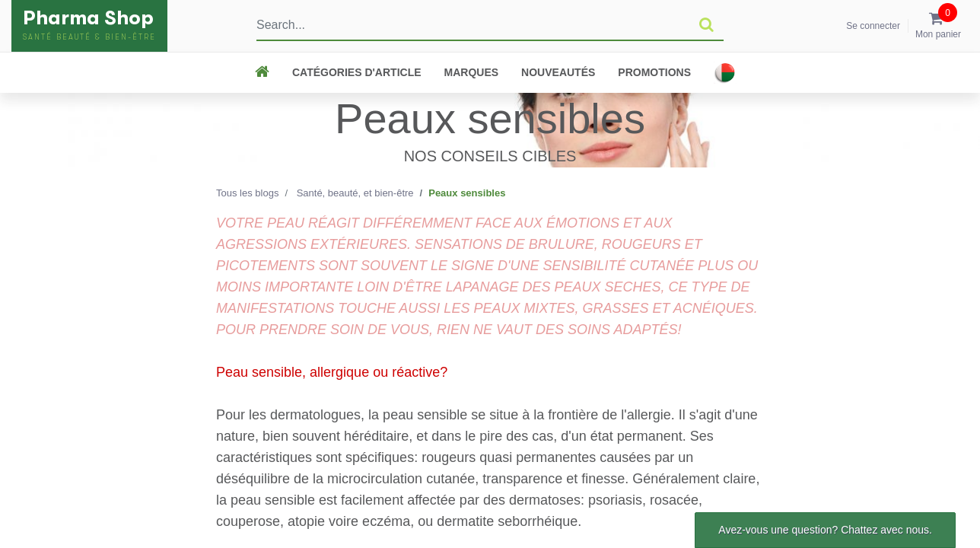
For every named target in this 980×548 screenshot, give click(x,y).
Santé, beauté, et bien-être (355, 193)
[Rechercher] (706, 25)
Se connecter (873, 26)
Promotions (654, 72)
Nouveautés (558, 72)
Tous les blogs (247, 193)
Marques (472, 72)
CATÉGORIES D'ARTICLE (357, 72)
